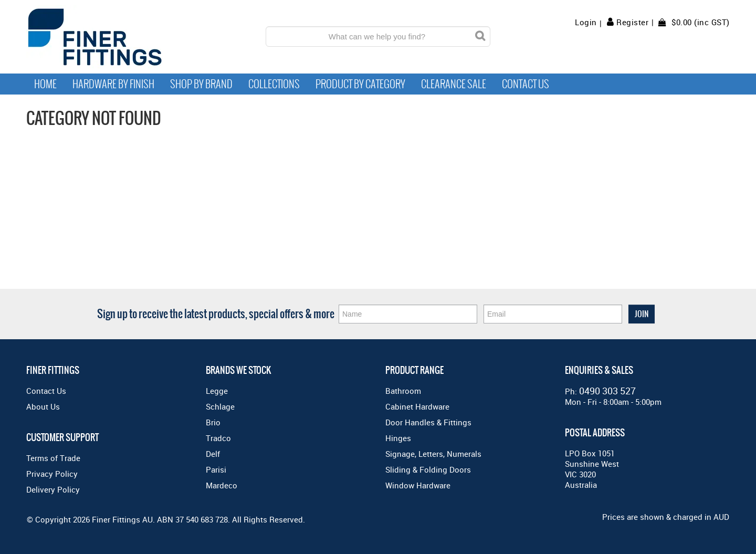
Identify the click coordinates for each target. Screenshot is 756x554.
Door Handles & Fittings (428, 422)
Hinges (398, 438)
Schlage (220, 406)
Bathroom (403, 391)
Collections (274, 84)
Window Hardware (418, 485)
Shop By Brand (201, 84)
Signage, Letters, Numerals (433, 454)
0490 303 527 (607, 391)
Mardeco (222, 485)
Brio (213, 422)
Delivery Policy (53, 489)
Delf (213, 454)
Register (632, 22)
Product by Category (360, 84)
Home (45, 84)
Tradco (218, 438)
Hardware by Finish (113, 84)
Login (586, 22)
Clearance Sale (454, 84)
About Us (43, 406)
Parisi (216, 469)
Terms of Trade (53, 458)
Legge (217, 391)
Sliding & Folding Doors (428, 469)
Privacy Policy (52, 474)
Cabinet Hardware (417, 406)
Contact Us (526, 84)
